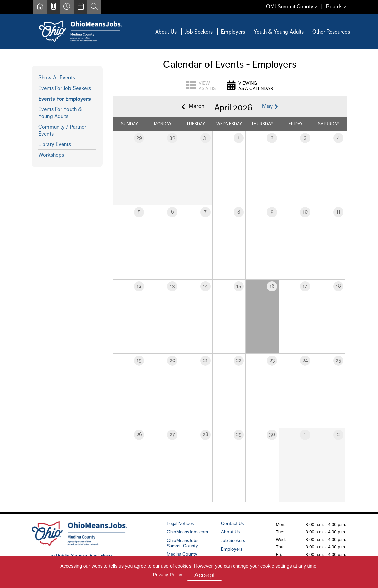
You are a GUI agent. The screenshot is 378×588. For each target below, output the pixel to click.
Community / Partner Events (62, 130)
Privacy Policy (167, 575)
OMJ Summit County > (292, 7)
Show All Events (57, 77)
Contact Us (232, 523)
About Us (166, 32)
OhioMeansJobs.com (187, 532)
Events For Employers (65, 99)
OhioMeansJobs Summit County (183, 543)
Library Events (55, 144)
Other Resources (331, 32)
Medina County (182, 554)
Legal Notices (180, 523)
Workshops (51, 155)
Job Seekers (199, 32)
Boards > (336, 7)
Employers (233, 32)
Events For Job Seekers (65, 88)
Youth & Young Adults (279, 32)
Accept (204, 575)
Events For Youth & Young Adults (60, 113)
